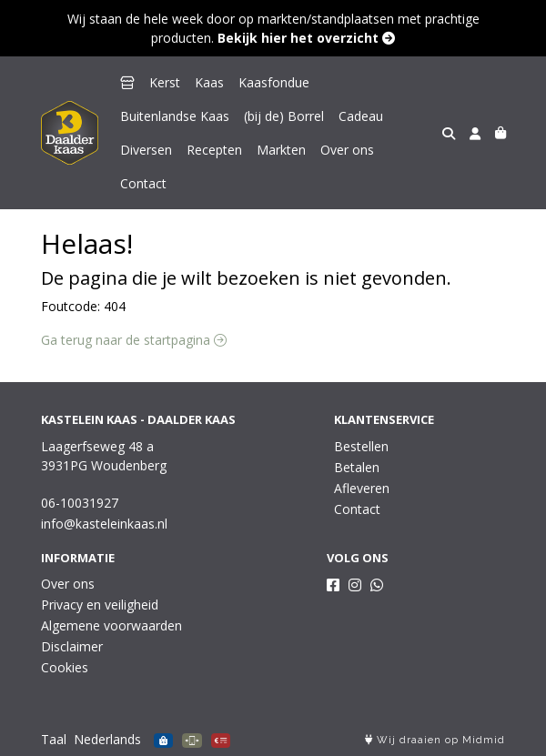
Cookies (65, 667)
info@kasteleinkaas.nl (104, 524)
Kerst (165, 82)
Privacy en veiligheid (100, 605)
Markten (281, 150)
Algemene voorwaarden (111, 625)
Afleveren (362, 488)
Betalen (357, 467)
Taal (54, 739)
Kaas (209, 82)
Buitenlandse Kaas (175, 116)
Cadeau (361, 116)
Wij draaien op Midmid (435, 740)
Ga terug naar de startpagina (134, 340)
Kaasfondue (274, 82)
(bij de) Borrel (284, 116)
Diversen (146, 150)
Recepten (214, 150)
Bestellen (361, 446)
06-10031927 (80, 503)
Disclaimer (72, 646)
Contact (143, 183)
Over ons (347, 150)
